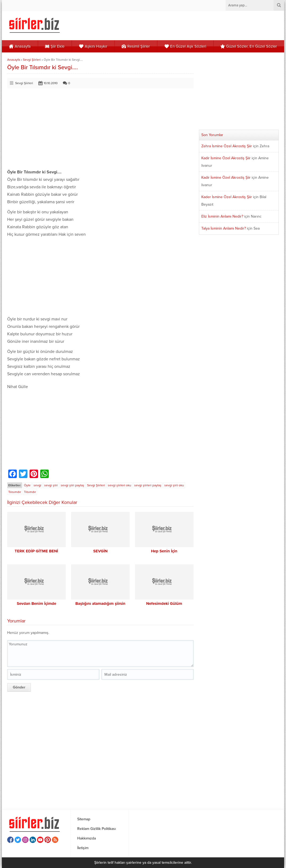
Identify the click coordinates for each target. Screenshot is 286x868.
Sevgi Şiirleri (32, 60)
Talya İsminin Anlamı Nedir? (224, 228)
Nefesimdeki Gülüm (164, 604)
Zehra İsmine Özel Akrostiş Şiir (227, 146)
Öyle (27, 485)
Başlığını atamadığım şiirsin (100, 604)
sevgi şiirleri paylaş (148, 485)
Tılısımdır (15, 492)
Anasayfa (14, 60)
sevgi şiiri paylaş (72, 485)
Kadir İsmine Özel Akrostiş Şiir (226, 158)
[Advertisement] (100, 131)
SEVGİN (100, 551)
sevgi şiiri (51, 485)
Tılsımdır (30, 492)
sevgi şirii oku (174, 485)
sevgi (37, 485)
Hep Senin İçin (164, 551)
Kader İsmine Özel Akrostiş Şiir (227, 197)
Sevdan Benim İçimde (36, 604)
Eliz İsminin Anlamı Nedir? (222, 216)
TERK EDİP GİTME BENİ (36, 551)
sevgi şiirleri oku (120, 485)
